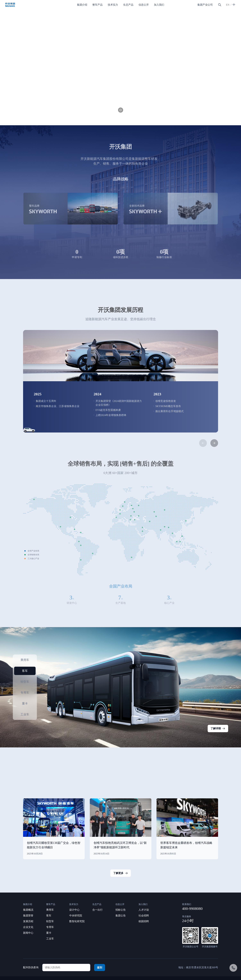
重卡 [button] (25, 704)
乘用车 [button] (25, 660)
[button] (28, 115)
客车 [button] (25, 671)
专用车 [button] (25, 693)
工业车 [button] (25, 714)
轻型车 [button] (25, 682)
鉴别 (100, 967)
